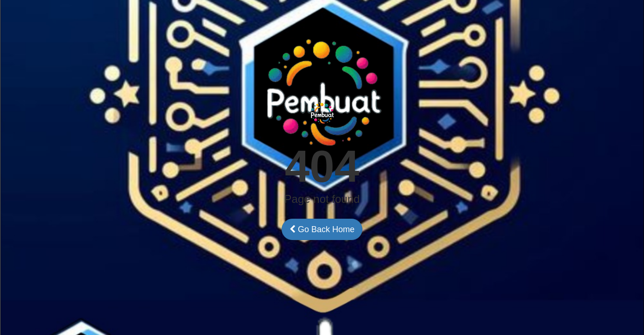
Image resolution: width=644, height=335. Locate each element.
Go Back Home (322, 229)
